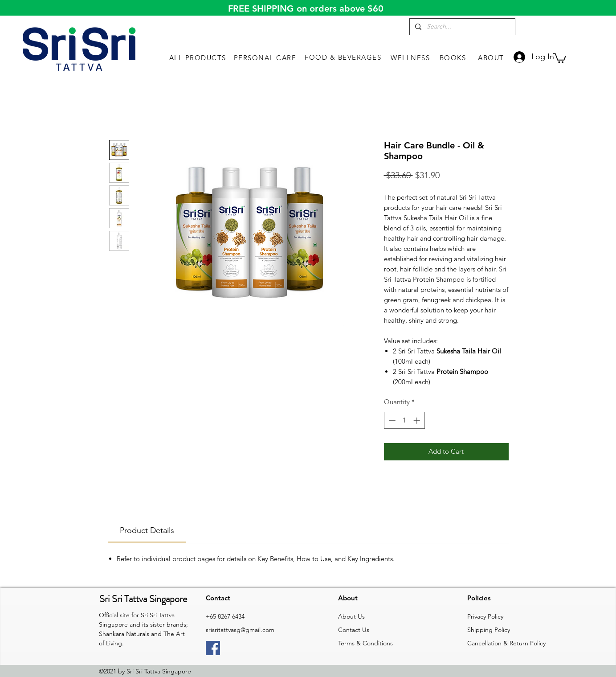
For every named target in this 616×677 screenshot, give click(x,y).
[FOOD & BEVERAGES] (344, 57)
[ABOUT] (492, 57)
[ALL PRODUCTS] (198, 57)
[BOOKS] (454, 57)
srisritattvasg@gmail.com (240, 630)
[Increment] (418, 421)
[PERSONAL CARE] (266, 57)
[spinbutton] (404, 421)
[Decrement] (391, 421)
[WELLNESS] (411, 57)
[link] (560, 57)
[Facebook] (213, 648)
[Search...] (461, 27)
